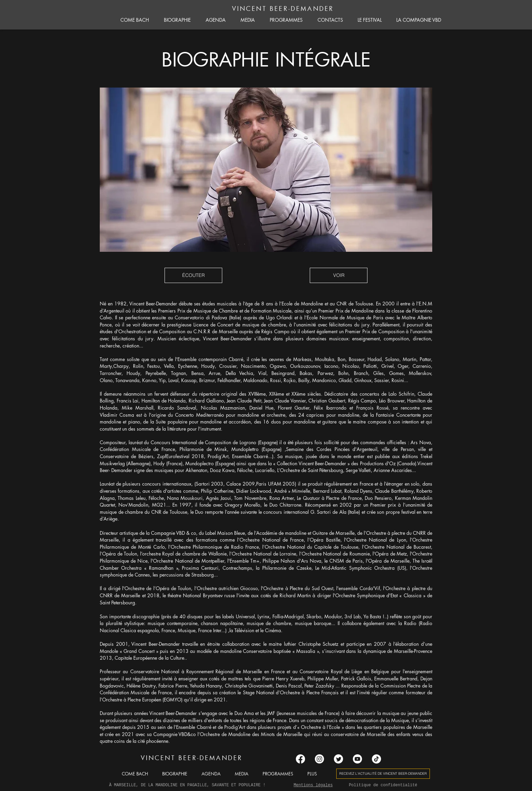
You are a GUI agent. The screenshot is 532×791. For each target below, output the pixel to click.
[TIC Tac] (376, 759)
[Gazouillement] (338, 759)
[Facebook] (300, 759)
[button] (193, 275)
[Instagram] (319, 759)
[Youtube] (357, 759)
